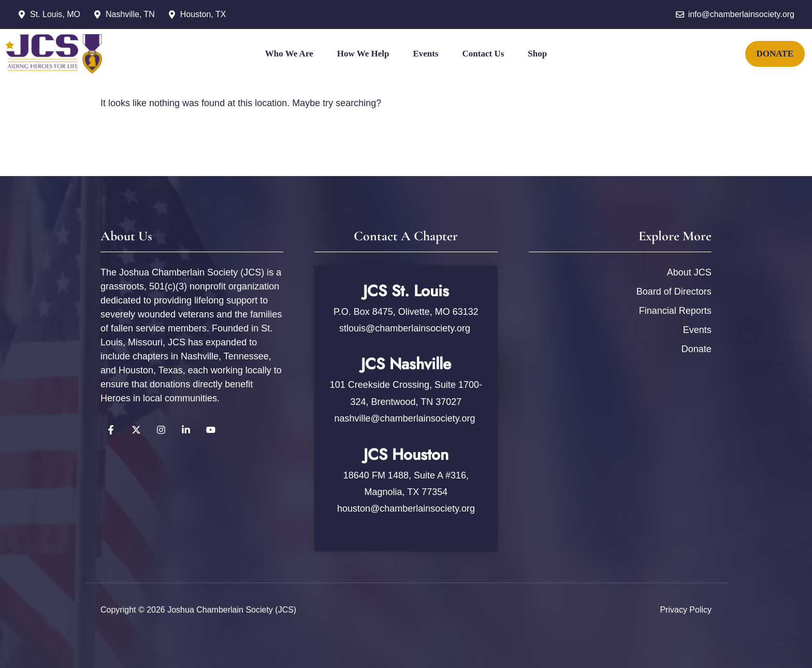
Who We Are (289, 54)
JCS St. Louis (406, 291)
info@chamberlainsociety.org (741, 14)
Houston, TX (203, 14)
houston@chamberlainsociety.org (406, 509)
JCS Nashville (406, 364)
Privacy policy (686, 610)
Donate (697, 349)
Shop (537, 54)
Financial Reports (675, 311)
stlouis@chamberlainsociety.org (406, 328)
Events (425, 54)
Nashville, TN (130, 14)
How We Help (363, 54)
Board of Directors (674, 292)
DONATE (775, 54)
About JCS (689, 272)
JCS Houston (406, 454)
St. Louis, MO (55, 14)
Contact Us (483, 54)
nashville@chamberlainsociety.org (404, 418)
